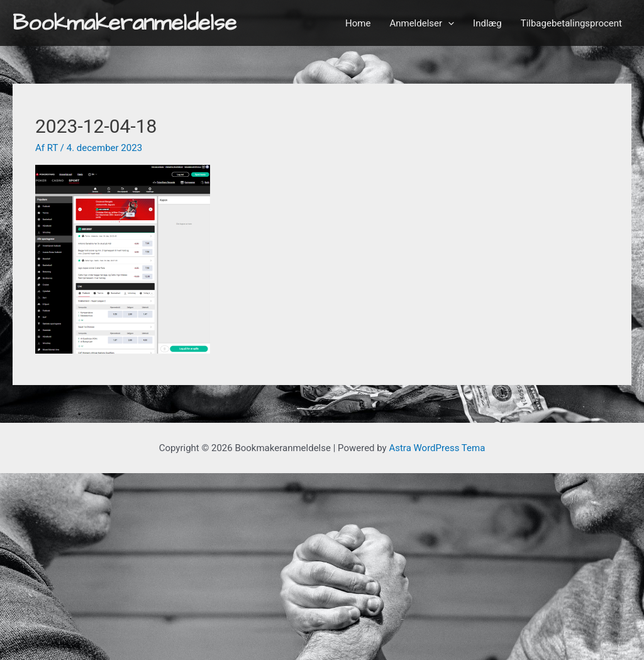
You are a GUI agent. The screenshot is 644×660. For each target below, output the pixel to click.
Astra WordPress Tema (437, 448)
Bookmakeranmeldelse (125, 23)
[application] (448, 23)
